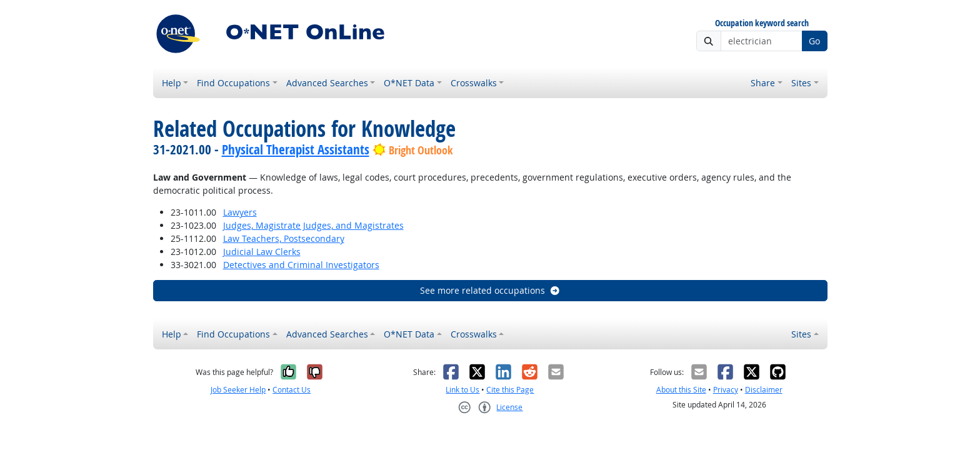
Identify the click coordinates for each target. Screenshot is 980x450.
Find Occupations (233, 83)
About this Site (681, 390)
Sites (801, 83)
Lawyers (240, 212)
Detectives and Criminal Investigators (301, 265)
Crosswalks (474, 83)
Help (172, 83)
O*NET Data (409, 83)
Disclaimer (764, 390)
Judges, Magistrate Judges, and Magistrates (313, 225)
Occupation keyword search (762, 23)
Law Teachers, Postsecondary (284, 238)
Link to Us (462, 390)
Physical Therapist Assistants (296, 149)
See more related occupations (490, 290)
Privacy (726, 390)
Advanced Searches (327, 83)
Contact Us (292, 390)
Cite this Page (510, 390)
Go (814, 41)
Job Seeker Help (238, 390)
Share (763, 83)
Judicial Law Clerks (262, 252)
